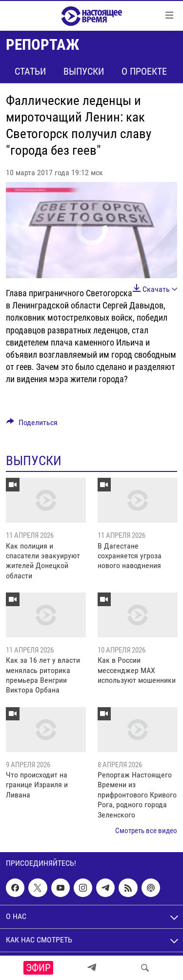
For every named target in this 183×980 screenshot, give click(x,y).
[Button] (32, 425)
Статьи (30, 71)
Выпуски (84, 71)
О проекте (144, 71)
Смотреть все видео (146, 831)
